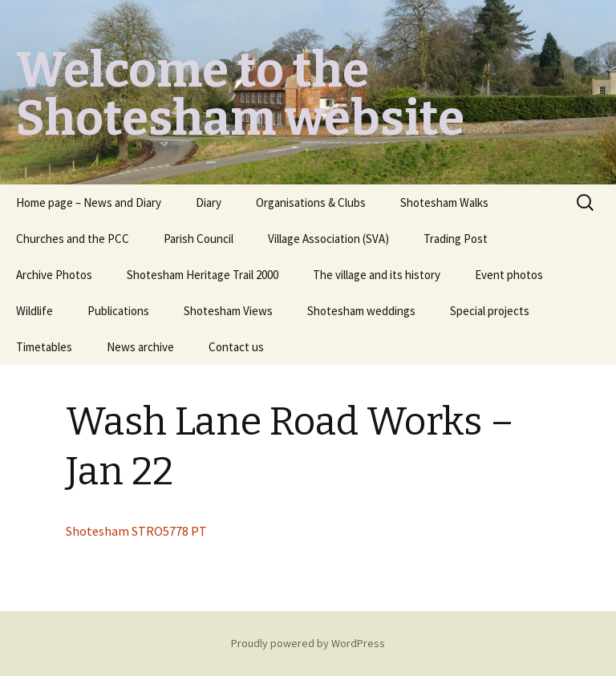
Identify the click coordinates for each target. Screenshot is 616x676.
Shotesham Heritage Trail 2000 (203, 275)
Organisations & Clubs (311, 202)
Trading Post (456, 239)
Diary (209, 202)
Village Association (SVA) (328, 239)
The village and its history (377, 275)
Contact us (236, 347)
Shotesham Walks (444, 202)
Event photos (509, 275)
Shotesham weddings (361, 311)
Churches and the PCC (73, 239)
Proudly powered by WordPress (308, 643)
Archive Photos (54, 275)
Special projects (490, 311)
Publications (118, 311)
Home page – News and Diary (89, 202)
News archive (140, 347)
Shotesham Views (228, 311)
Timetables (44, 347)
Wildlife (34, 311)
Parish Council (199, 239)
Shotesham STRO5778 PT (136, 531)
